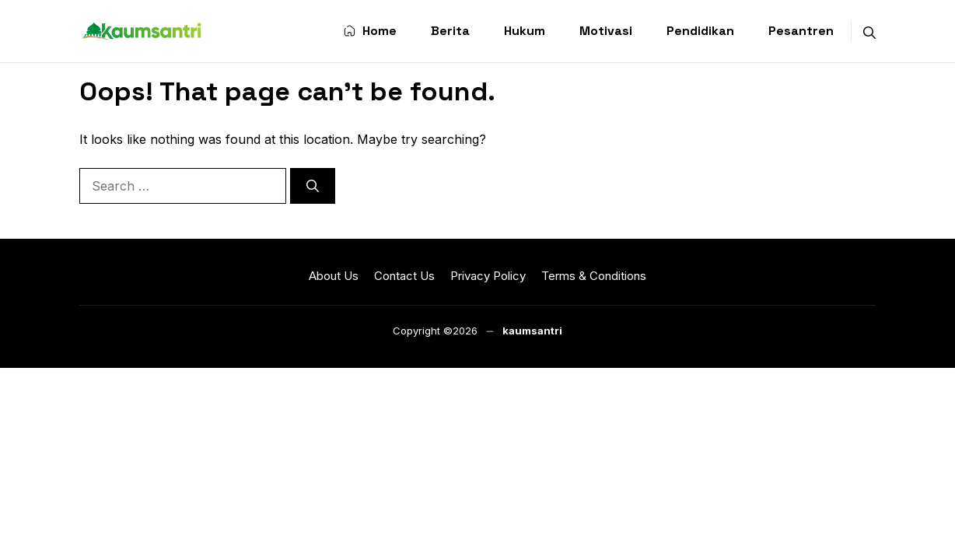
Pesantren (801, 31)
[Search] (313, 186)
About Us (334, 276)
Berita (450, 31)
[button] (869, 31)
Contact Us (404, 276)
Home (370, 32)
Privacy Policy (488, 276)
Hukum (525, 31)
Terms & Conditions (594, 276)
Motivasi (606, 31)
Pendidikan (700, 31)
